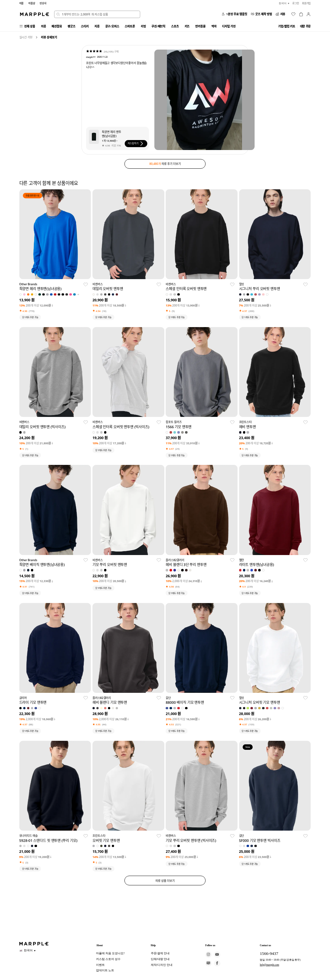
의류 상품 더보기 (165, 881)
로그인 (296, 3)
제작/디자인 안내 (162, 965)
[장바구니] (301, 14)
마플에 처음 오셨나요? (110, 953)
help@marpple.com (269, 965)
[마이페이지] (308, 14)
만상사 (43, 3)
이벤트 (100, 965)
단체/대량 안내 (160, 959)
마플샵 (32, 3)
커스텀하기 (136, 144)
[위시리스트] (293, 14)
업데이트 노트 (105, 970)
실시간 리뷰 (26, 37)
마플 (22, 3)
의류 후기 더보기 (165, 164)
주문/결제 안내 (160, 953)
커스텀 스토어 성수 (108, 959)
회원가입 (306, 3)
